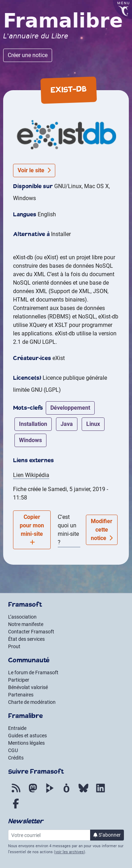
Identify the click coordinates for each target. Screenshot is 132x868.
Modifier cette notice (102, 530)
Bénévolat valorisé (28, 687)
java (67, 424)
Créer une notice (28, 55)
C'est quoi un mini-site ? (68, 530)
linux (93, 424)
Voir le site (34, 170)
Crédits (16, 758)
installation (33, 424)
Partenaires (21, 695)
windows (30, 440)
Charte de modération (32, 702)
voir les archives (70, 852)
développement (70, 408)
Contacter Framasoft (31, 632)
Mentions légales (26, 743)
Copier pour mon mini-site (32, 529)
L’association (22, 617)
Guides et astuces (27, 736)
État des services (26, 639)
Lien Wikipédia (31, 475)
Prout (14, 646)
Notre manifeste (26, 624)
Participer (19, 680)
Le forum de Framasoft (33, 672)
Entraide (17, 728)
